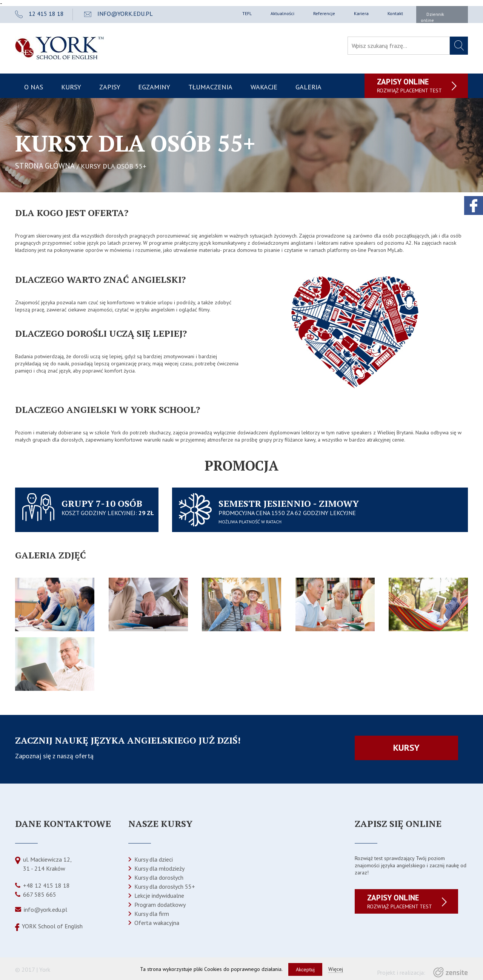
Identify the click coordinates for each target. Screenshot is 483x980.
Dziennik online (432, 17)
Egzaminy (154, 87)
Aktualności (282, 13)
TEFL (247, 13)
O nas (34, 87)
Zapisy (110, 87)
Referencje (324, 13)
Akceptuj (305, 969)
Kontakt (395, 13)
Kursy (71, 87)
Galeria (308, 87)
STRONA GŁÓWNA (45, 166)
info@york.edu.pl (45, 909)
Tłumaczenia (210, 87)
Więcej (336, 969)
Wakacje (264, 87)
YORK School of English (52, 926)
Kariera (361, 13)
